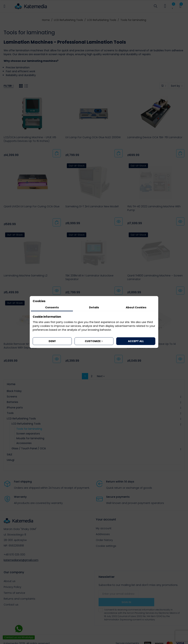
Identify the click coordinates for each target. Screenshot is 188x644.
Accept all (136, 341)
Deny (52, 341)
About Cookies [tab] (136, 307)
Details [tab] (94, 307)
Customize (94, 341)
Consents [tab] (52, 307)
